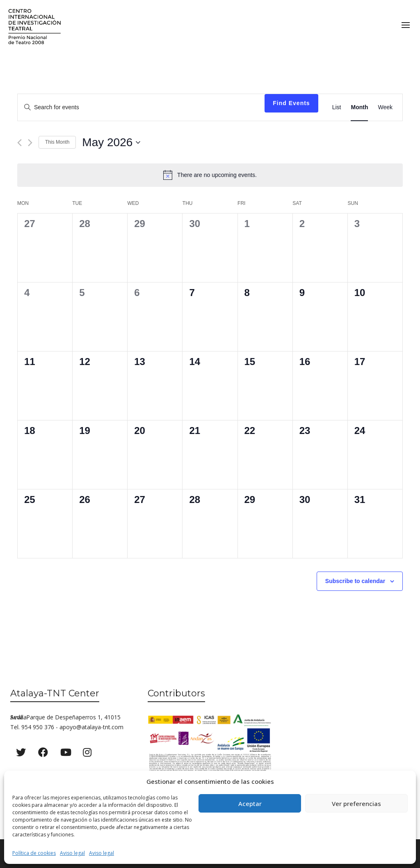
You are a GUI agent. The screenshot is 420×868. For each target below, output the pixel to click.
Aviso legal (72, 853)
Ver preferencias (356, 804)
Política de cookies (34, 853)
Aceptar (250, 804)
